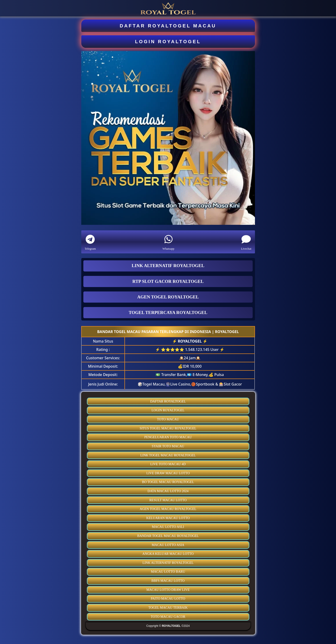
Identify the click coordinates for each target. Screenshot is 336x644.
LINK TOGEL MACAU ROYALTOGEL (168, 455)
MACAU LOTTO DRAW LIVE (168, 590)
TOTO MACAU (168, 419)
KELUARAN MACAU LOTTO (168, 518)
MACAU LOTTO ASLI (168, 527)
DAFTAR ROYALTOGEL (168, 401)
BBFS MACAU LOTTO (168, 581)
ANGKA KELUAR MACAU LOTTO (168, 554)
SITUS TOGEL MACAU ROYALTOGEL (168, 428)
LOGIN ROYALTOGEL (168, 42)
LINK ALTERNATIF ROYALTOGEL (168, 563)
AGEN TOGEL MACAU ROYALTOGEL (168, 509)
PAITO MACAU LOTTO (168, 598)
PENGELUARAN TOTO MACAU (168, 437)
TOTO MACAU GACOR (168, 617)
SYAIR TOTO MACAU (168, 446)
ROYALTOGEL (190, 341)
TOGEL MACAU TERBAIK (168, 608)
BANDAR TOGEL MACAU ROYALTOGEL (168, 536)
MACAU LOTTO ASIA (168, 545)
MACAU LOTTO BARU (168, 572)
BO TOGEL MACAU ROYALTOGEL (168, 482)
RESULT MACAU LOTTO (168, 500)
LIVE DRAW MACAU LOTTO (168, 473)
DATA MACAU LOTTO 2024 (168, 491)
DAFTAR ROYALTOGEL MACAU (168, 26)
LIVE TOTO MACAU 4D (168, 464)
